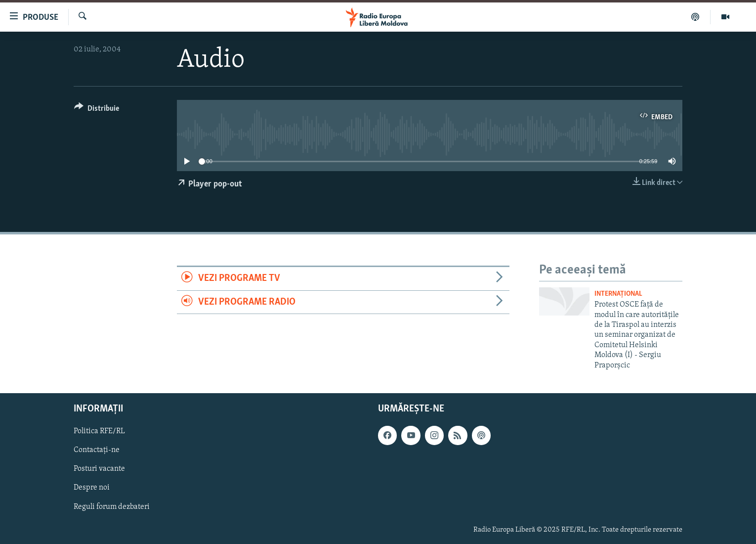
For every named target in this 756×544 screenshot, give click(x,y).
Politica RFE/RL (99, 431)
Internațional (618, 294)
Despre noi (92, 488)
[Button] (97, 110)
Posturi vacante (99, 469)
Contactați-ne (97, 450)
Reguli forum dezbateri (112, 507)
